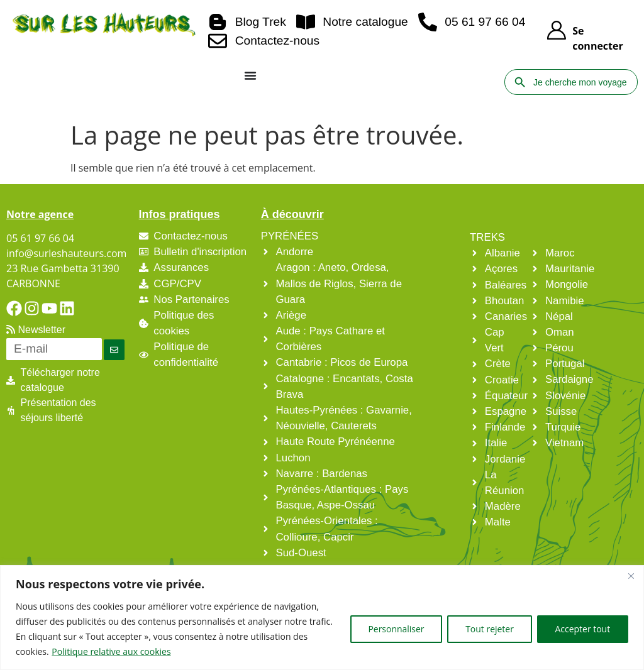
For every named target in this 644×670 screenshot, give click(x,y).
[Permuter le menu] (250, 75)
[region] (322, 618)
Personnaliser (395, 629)
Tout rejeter (489, 629)
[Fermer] (631, 576)
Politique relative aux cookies (111, 651)
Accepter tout (582, 629)
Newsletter (36, 330)
